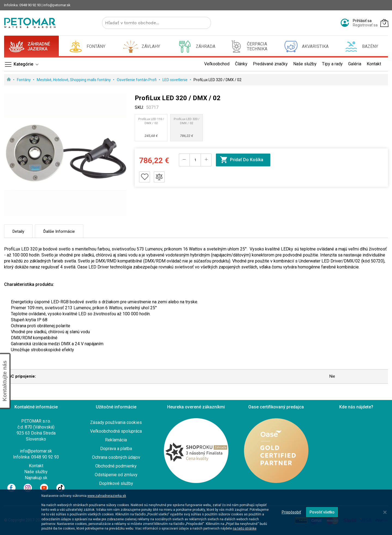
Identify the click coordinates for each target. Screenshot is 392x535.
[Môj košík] (384, 23)
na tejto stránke (245, 528)
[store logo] (30, 23)
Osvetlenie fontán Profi (137, 80)
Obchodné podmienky (116, 466)
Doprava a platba (116, 449)
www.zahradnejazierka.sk (107, 496)
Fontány (24, 80)
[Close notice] (385, 512)
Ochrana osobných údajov (116, 457)
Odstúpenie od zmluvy (116, 475)
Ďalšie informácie (59, 231)
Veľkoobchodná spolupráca (116, 431)
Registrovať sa (365, 25)
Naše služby (36, 472)
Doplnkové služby (116, 483)
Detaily (18, 231)
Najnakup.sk (36, 478)
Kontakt (36, 466)
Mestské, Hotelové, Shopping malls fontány (74, 80)
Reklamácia (116, 440)
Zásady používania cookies (116, 422)
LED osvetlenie (175, 80)
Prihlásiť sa (362, 21)
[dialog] (196, 512)
